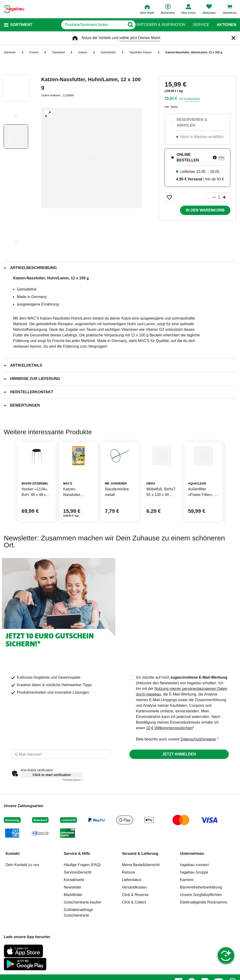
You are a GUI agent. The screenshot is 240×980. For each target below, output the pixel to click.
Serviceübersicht (78, 895)
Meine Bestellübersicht (141, 887)
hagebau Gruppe (194, 895)
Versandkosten (134, 910)
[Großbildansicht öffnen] (92, 158)
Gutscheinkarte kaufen (82, 925)
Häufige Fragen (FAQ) (82, 887)
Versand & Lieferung (140, 876)
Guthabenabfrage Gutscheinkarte (78, 935)
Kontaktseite (74, 902)
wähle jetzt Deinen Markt (140, 38)
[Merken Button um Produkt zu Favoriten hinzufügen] (169, 197)
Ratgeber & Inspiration (161, 25)
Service (201, 25)
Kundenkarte (192, 99)
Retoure (129, 895)
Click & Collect (134, 925)
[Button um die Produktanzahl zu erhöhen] (226, 197)
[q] (79, 25)
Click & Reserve (135, 917)
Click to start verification (52, 797)
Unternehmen (192, 876)
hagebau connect (194, 887)
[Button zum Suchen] (127, 25)
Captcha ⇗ (73, 802)
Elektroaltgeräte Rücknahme (204, 925)
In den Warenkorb (205, 210)
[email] (61, 777)
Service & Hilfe (77, 876)
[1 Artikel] (219, 197)
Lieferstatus (132, 902)
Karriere (187, 902)
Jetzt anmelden (179, 777)
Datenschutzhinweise (198, 762)
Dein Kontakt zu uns (22, 887)
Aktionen (226, 25)
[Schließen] (233, 38)
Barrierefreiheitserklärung (201, 910)
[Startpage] (14, 9)
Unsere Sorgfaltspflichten (201, 917)
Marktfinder (73, 917)
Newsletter (73, 910)
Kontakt (13, 876)
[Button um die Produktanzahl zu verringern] (212, 197)
